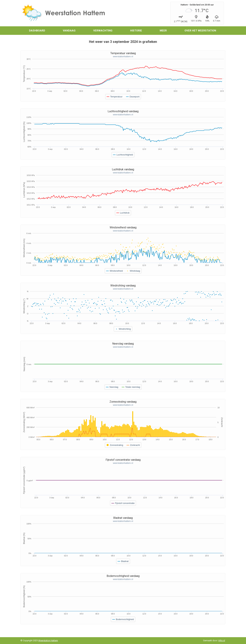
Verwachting (103, 31)
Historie (136, 31)
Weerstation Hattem (48, 640)
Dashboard (37, 31)
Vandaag (69, 31)
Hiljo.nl (222, 640)
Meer (163, 31)
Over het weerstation (200, 31)
